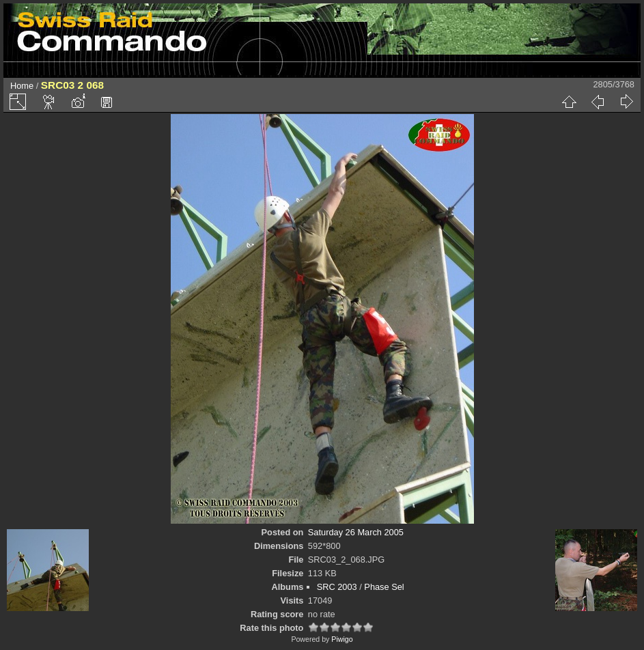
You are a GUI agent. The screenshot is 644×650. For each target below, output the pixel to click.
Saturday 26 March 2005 (356, 532)
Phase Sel (384, 587)
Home (22, 86)
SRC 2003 (337, 587)
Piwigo (342, 639)
